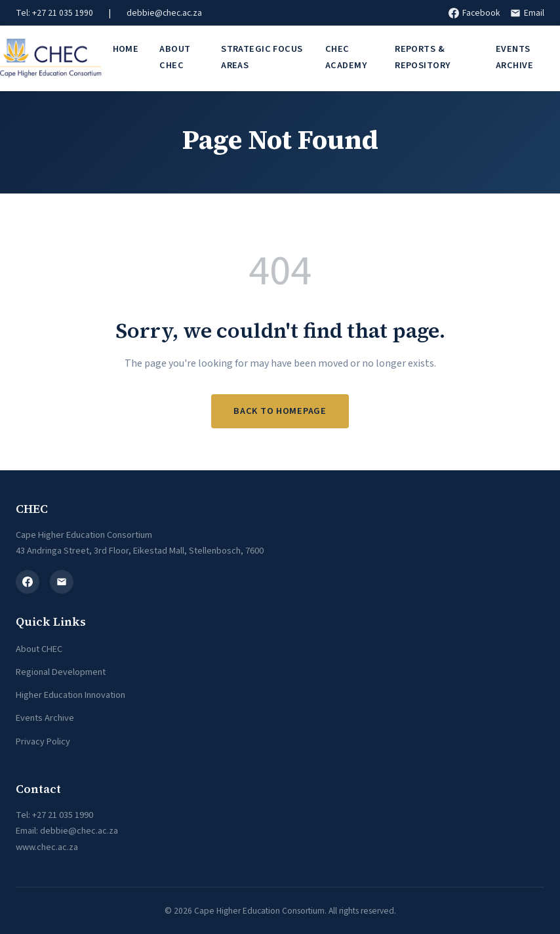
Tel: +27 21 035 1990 (54, 13)
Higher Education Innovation (70, 695)
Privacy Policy (43, 741)
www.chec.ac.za (47, 847)
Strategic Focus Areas (262, 57)
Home (126, 49)
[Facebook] (28, 582)
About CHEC (175, 57)
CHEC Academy (346, 57)
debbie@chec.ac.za (164, 13)
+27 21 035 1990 (63, 815)
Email (527, 13)
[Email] (62, 582)
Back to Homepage (280, 411)
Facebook (474, 13)
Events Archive (45, 718)
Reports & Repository (422, 57)
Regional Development (61, 672)
